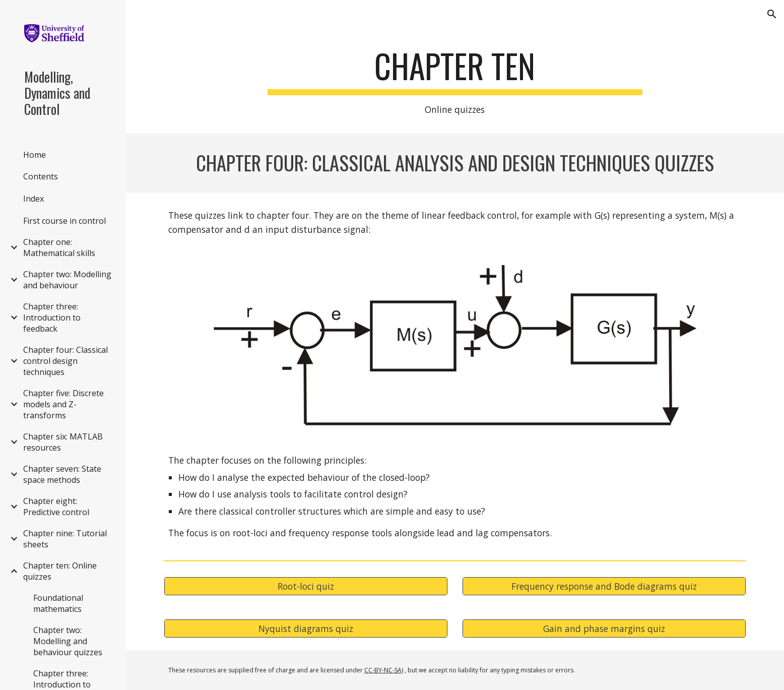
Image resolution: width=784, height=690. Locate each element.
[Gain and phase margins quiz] (604, 629)
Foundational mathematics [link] (58, 603)
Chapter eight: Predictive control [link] (56, 507)
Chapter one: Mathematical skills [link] (59, 247)
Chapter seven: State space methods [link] (62, 474)
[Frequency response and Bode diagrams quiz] (604, 586)
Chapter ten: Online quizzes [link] (60, 571)
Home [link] (35, 155)
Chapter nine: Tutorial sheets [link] (65, 539)
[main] (455, 82)
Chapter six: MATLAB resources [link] (63, 442)
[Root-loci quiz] (306, 586)
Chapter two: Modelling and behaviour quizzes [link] (68, 641)
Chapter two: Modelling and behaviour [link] (67, 280)
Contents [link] (41, 176)
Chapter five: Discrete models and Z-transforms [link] (63, 404)
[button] (772, 14)
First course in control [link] (64, 221)
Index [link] (34, 199)
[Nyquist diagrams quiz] (306, 629)
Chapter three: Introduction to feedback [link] (52, 318)
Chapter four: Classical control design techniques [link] (66, 361)
